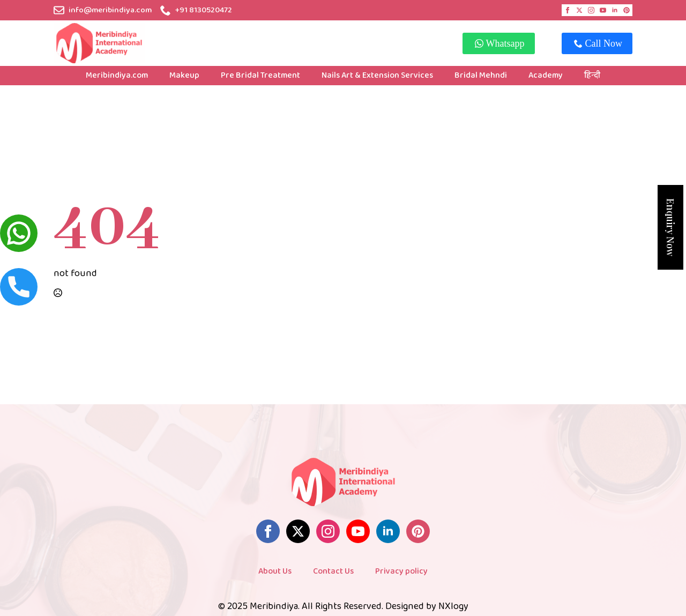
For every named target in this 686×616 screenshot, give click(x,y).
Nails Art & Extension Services (377, 75)
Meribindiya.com (117, 75)
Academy (546, 75)
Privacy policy (401, 571)
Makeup (184, 75)
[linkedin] (615, 10)
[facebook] (568, 10)
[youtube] (603, 10)
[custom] (627, 10)
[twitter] (579, 10)
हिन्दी (592, 75)
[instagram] (591, 10)
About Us (275, 571)
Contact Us (333, 571)
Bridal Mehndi (481, 75)
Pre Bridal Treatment (260, 75)
